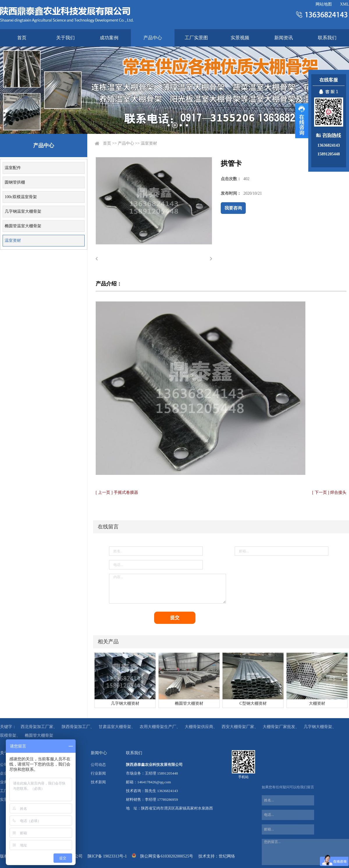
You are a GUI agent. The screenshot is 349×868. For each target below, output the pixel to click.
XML (344, 4)
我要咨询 (233, 208)
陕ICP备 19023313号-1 (107, 856)
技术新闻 (98, 782)
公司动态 (98, 765)
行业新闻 (98, 773)
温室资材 (13, 240)
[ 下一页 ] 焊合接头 (329, 492)
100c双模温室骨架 (21, 197)
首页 (22, 38)
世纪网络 (227, 856)
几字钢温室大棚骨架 (23, 211)
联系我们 (327, 38)
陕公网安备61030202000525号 (167, 856)
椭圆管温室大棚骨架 (23, 226)
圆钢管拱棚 (15, 182)
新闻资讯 (284, 38)
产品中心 (153, 38)
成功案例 (109, 38)
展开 (302, 121)
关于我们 (65, 38)
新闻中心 (99, 753)
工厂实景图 (196, 38)
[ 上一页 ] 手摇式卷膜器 (117, 492)
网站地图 (324, 4)
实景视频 (240, 38)
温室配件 (13, 168)
